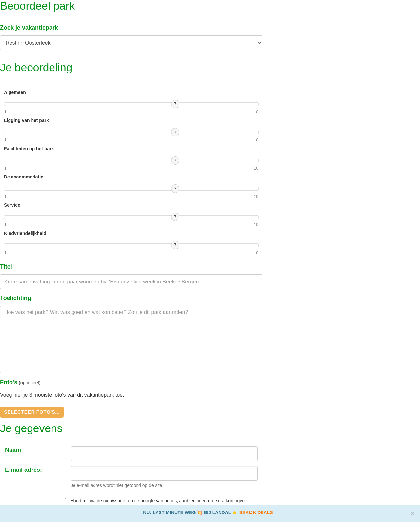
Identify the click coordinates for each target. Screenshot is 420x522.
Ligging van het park (26, 120)
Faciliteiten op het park (29, 149)
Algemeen (15, 92)
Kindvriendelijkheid (25, 233)
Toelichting (16, 298)
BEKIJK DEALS (256, 512)
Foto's (9, 382)
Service (12, 205)
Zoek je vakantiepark (29, 28)
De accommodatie (24, 177)
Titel (6, 267)
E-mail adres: (23, 470)
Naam (13, 450)
